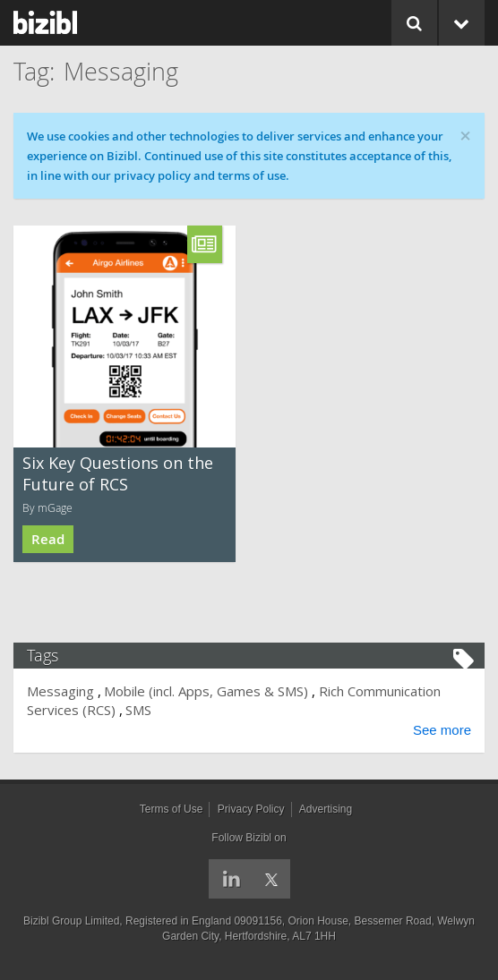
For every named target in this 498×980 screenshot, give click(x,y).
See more (442, 730)
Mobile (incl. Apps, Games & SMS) (206, 691)
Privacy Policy (251, 809)
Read (48, 539)
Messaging (60, 691)
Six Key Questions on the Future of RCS (118, 473)
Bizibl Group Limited (71, 921)
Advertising (326, 809)
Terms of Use (172, 809)
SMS (138, 710)
